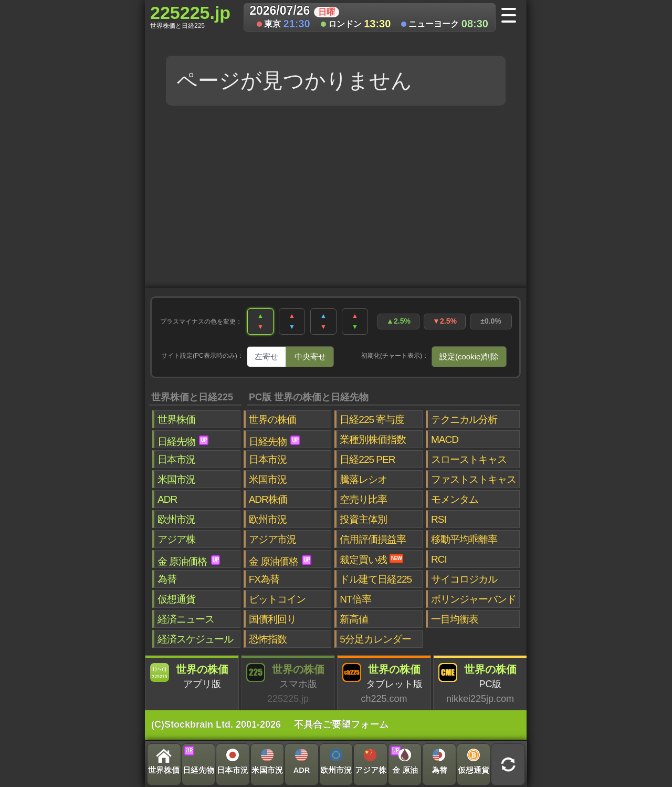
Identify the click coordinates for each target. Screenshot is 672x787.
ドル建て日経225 (376, 579)
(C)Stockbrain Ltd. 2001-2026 (216, 724)
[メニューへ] (512, 16)
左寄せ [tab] (266, 356)
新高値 (354, 619)
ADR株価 (268, 499)
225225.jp (190, 16)
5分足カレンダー (375, 639)
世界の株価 (272, 420)
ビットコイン (277, 599)
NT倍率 (355, 599)
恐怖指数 (268, 639)
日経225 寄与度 (372, 420)
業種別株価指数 (373, 439)
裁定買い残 (371, 560)
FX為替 (264, 579)
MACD (445, 439)
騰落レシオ (363, 479)
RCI (439, 559)
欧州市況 (176, 519)
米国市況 (176, 479)
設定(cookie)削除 (469, 356)
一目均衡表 (455, 619)
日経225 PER (367, 459)
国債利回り (272, 619)
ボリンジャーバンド (474, 599)
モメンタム (455, 499)
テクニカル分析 (464, 420)
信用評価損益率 (373, 539)
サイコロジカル (464, 579)
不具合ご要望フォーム (341, 724)
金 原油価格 (189, 561)
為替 (167, 579)
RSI (439, 519)
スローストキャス (469, 459)
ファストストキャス (474, 479)
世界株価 (176, 420)
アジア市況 (272, 539)
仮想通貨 (176, 599)
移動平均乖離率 (464, 539)
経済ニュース (186, 619)
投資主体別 (363, 519)
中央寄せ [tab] (310, 356)
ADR (167, 499)
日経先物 (183, 441)
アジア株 (176, 539)
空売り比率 (363, 499)
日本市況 (176, 459)
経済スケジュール (195, 639)
